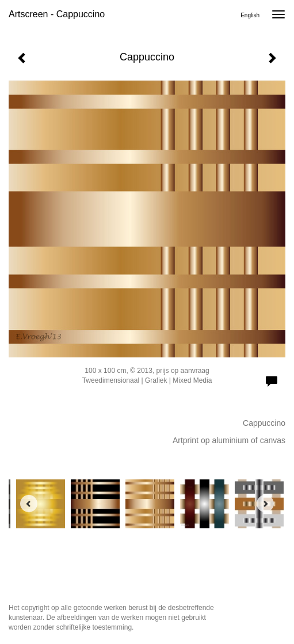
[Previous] (29, 504)
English (250, 15)
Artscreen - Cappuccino (57, 14)
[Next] (265, 504)
